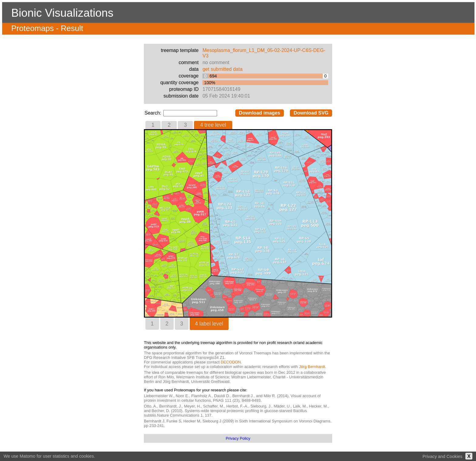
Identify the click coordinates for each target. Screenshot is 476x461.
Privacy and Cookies (442, 456)
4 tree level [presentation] (213, 125)
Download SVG (311, 113)
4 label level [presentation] (209, 324)
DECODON (231, 362)
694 (213, 76)
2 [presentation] (169, 125)
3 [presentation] (185, 125)
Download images (260, 113)
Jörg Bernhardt (312, 367)
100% (210, 83)
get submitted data (223, 69)
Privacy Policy (238, 438)
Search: (154, 113)
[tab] (153, 125)
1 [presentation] (153, 125)
